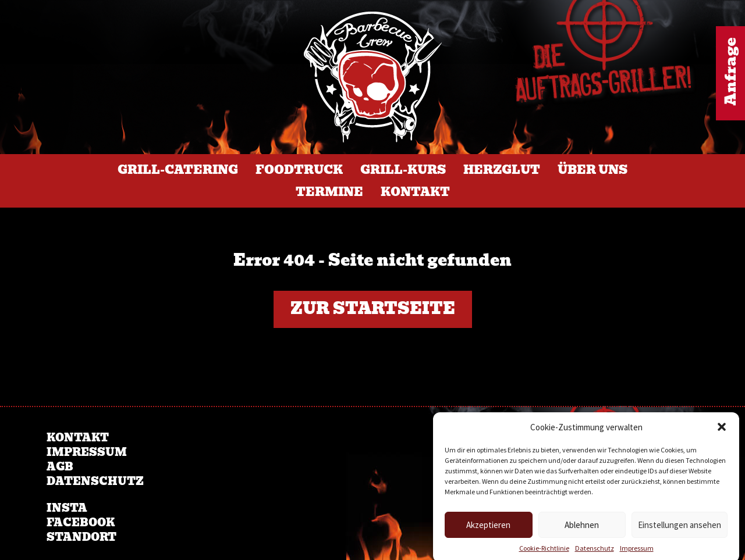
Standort (81, 537)
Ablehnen (582, 531)
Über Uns (593, 170)
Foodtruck (299, 170)
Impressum (637, 554)
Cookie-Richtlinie (544, 554)
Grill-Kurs (403, 170)
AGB (60, 467)
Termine (329, 192)
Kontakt (415, 192)
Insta (67, 508)
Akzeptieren (488, 531)
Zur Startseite (373, 308)
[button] (722, 433)
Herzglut (502, 170)
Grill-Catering (178, 170)
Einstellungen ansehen (680, 531)
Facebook (81, 522)
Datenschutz (595, 554)
